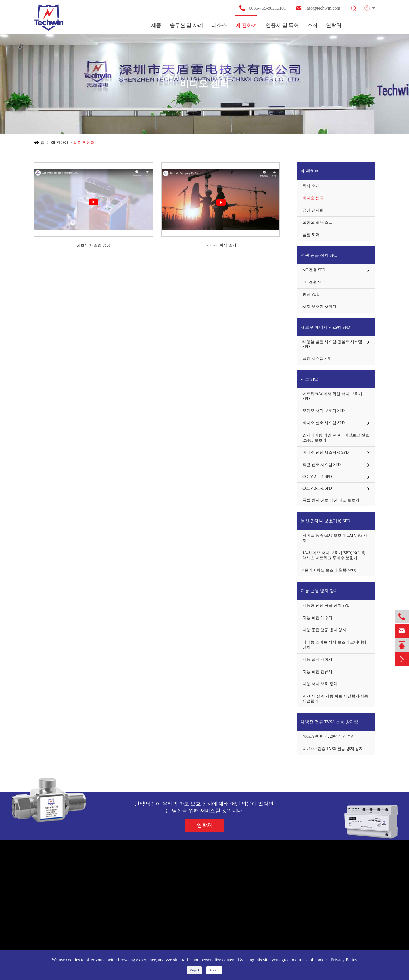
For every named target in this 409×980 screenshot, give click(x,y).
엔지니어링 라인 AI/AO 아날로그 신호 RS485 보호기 (336, 438)
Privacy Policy (344, 960)
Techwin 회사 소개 (221, 245)
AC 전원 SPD (314, 270)
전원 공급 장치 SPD (319, 255)
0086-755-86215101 (262, 8)
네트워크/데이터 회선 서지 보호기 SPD (332, 396)
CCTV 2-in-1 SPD (317, 477)
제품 (156, 25)
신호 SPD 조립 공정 (93, 245)
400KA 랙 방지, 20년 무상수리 (329, 736)
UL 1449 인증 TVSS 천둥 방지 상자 (333, 749)
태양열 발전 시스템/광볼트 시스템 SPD (332, 344)
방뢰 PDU (311, 294)
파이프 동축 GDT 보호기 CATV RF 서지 (335, 538)
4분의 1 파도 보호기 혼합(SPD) (329, 570)
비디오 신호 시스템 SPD (324, 423)
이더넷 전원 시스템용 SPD (325, 452)
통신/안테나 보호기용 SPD (325, 521)
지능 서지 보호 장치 (320, 684)
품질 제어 (311, 235)
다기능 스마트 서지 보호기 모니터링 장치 (334, 645)
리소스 (219, 25)
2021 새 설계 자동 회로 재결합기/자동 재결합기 (335, 699)
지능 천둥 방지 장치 (319, 591)
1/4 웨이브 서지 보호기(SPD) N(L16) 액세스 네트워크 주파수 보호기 (334, 555)
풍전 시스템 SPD (317, 359)
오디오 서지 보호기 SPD (324, 411)
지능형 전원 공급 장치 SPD (326, 605)
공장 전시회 (313, 210)
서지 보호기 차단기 (319, 307)
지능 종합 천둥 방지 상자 (324, 630)
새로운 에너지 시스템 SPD (325, 327)
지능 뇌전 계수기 (317, 618)
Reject (194, 970)
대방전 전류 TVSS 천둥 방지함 (329, 722)
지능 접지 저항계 (317, 659)
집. (43, 143)
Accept (214, 970)
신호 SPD (309, 379)
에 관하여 (246, 25)
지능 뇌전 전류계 (317, 672)
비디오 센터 (84, 143)
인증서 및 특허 (282, 25)
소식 (312, 25)
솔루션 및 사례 (186, 25)
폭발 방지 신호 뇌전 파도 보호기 (331, 500)
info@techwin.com (318, 8)
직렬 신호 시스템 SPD (322, 465)
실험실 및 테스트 (317, 222)
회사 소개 (311, 186)
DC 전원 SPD (314, 282)
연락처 (334, 25)
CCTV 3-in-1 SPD (317, 488)
